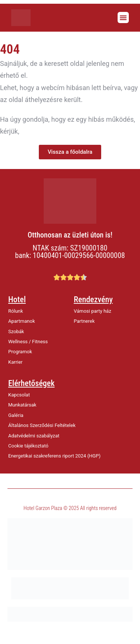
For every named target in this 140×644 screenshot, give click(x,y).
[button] (123, 17)
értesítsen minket (47, 131)
